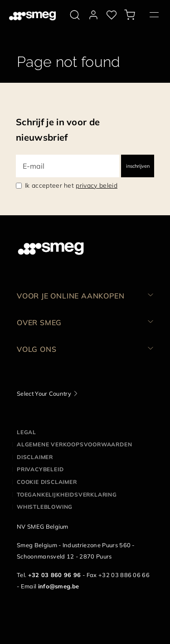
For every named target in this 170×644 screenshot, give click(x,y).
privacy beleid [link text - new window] (96, 185)
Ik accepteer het (71, 185)
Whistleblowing (45, 507)
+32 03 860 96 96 (55, 575)
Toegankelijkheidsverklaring (67, 495)
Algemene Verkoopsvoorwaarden (74, 444)
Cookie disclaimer (47, 482)
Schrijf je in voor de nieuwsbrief (58, 130)
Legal (27, 432)
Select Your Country (44, 393)
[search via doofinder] (75, 15)
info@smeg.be (59, 586)
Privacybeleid (40, 469)
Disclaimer (35, 457)
